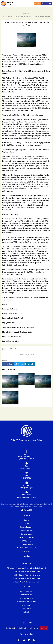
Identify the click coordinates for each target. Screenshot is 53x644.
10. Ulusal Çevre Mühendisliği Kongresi (26, 578)
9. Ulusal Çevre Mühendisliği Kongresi (26, 582)
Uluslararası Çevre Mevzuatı (26, 602)
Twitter (19, 364)
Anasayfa (26, 13)
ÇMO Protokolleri (27, 598)
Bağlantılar (23, 628)
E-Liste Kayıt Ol (26, 510)
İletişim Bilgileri (11, 628)
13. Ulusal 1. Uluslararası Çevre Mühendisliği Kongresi (26, 568)
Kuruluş (26, 520)
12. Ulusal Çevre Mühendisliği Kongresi (26, 572)
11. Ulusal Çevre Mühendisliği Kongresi (26, 575)
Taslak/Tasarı (26, 609)
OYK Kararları (26, 541)
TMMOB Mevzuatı (26, 591)
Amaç (26, 524)
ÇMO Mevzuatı (26, 595)
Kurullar (27, 556)
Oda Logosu (34, 628)
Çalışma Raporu (26, 534)
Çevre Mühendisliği (26, 531)
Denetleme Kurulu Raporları (27, 548)
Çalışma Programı (26, 527)
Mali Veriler (27, 551)
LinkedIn (30, 364)
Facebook (8, 364)
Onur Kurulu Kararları (26, 544)
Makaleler (26, 612)
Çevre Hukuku (26, 605)
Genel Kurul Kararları (26, 537)
